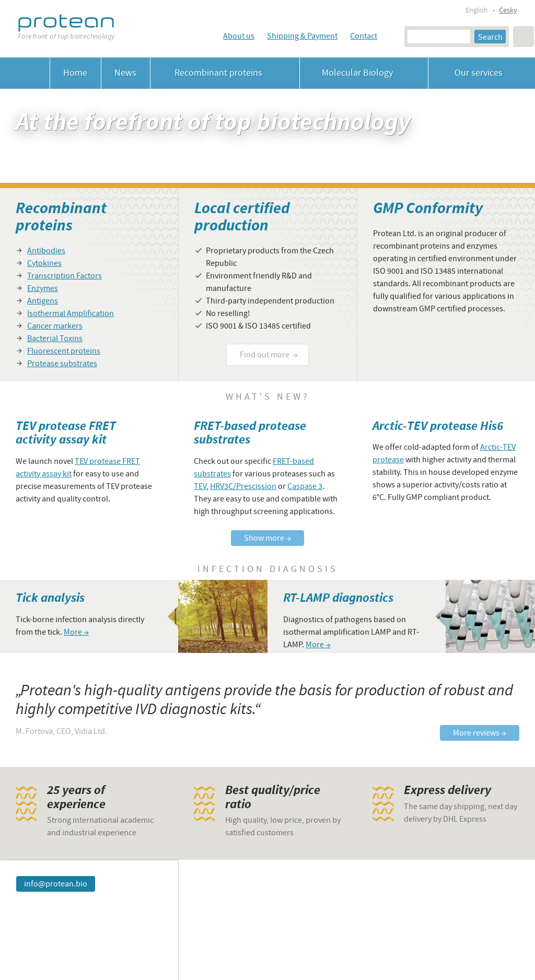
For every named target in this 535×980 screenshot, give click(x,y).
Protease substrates (62, 364)
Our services (482, 73)
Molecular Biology (364, 73)
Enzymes (43, 288)
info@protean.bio (56, 884)
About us (239, 36)
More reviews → (480, 733)
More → (76, 632)
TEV (200, 486)
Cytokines (44, 263)
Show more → (267, 538)
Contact (364, 36)
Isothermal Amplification (71, 313)
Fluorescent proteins (64, 351)
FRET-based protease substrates (250, 433)
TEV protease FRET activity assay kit (66, 433)
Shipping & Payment (302, 36)
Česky (508, 10)
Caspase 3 (305, 486)
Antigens (43, 301)
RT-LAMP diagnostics (338, 598)
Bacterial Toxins (55, 339)
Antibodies (46, 251)
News (125, 73)
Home (75, 73)
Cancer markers (55, 326)
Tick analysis (50, 598)
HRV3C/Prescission (243, 486)
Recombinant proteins (225, 73)
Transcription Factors (65, 276)
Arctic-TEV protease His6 (438, 426)
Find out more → (269, 355)
